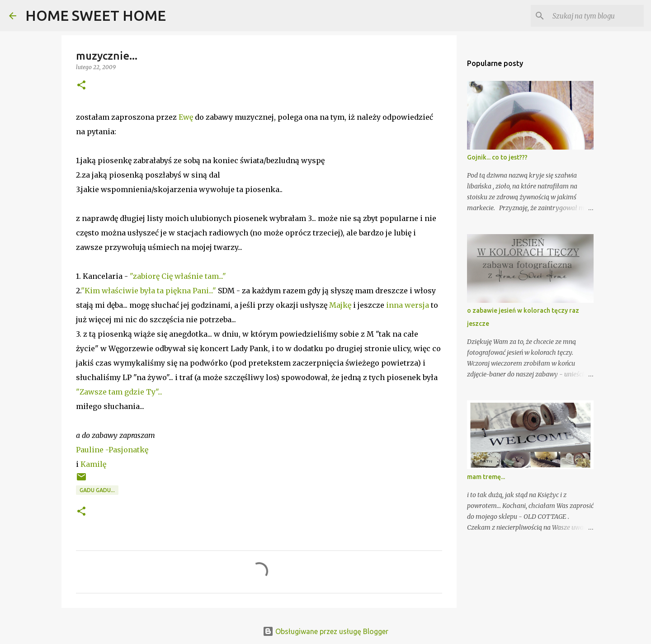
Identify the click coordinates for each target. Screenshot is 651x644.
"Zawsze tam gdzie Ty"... (119, 392)
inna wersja (408, 305)
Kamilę (93, 464)
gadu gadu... (97, 490)
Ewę (187, 117)
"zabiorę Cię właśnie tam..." (178, 276)
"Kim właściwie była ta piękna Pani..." (149, 291)
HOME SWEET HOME (96, 15)
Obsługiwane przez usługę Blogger (325, 631)
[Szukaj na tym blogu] (596, 16)
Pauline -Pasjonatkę (112, 450)
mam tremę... (486, 477)
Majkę (340, 305)
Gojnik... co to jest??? (497, 157)
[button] (81, 86)
